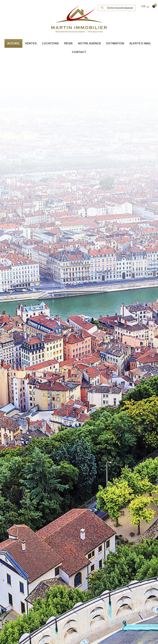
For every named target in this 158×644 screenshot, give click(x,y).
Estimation (115, 43)
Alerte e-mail (140, 43)
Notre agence (90, 43)
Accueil (13, 43)
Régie (68, 43)
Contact (79, 52)
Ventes (31, 43)
